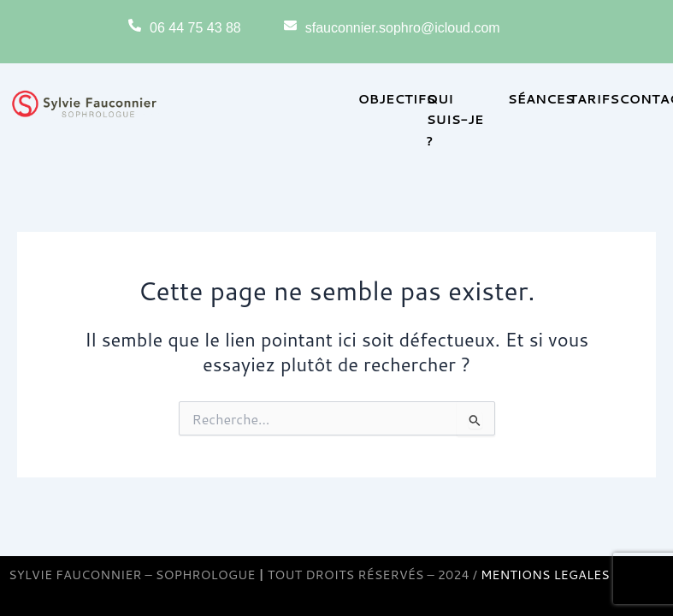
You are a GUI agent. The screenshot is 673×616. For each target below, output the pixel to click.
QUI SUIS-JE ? (455, 119)
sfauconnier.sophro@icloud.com (403, 28)
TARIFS (594, 99)
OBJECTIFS (397, 99)
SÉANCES (541, 99)
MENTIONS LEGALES (545, 575)
